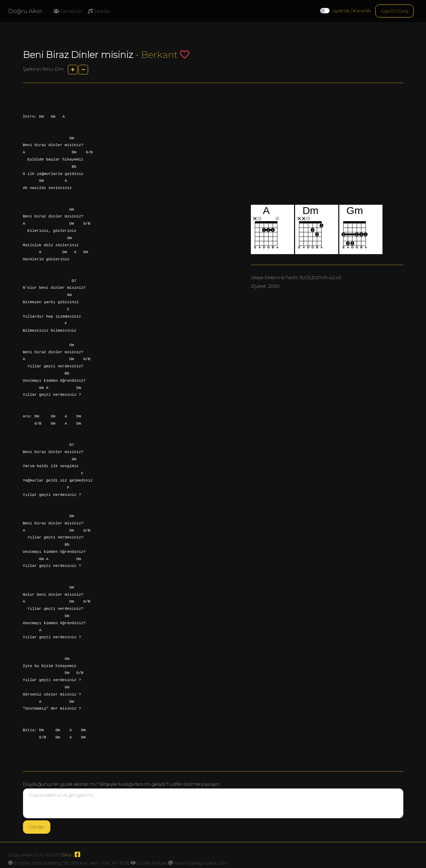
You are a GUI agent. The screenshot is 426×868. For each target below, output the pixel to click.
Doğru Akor (25, 11)
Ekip (67, 855)
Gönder (37, 827)
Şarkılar (99, 11)
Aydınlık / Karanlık (352, 11)
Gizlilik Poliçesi (152, 863)
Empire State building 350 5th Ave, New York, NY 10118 (72, 863)
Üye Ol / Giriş (394, 11)
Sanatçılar (68, 11)
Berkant (159, 55)
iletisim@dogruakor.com (201, 863)
